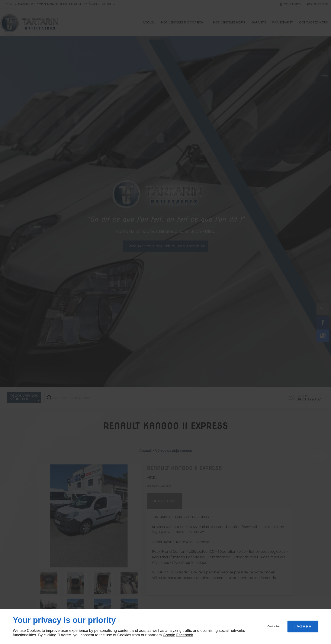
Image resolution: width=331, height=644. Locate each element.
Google (169, 635)
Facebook (185, 635)
